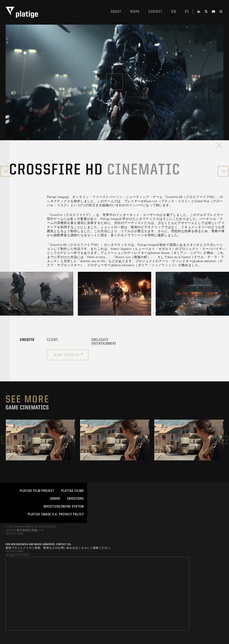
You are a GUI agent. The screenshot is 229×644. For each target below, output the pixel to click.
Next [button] (224, 440)
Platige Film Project (37, 491)
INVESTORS (75, 499)
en (174, 12)
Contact (155, 12)
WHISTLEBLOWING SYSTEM (64, 507)
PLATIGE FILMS (72, 491)
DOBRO (55, 499)
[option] (37, 294)
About (116, 12)
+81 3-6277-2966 (14, 534)
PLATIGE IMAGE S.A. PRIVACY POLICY (56, 514)
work (135, 12)
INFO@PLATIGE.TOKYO (18, 555)
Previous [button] (5, 440)
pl (187, 12)
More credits (69, 354)
